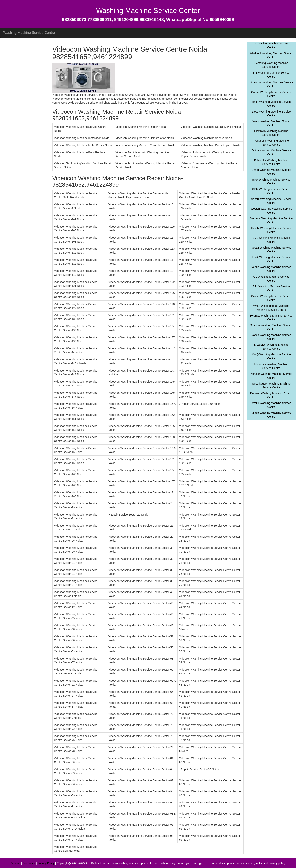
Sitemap (15, 863)
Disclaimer (29, 863)
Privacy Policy (46, 863)
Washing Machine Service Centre (29, 33)
